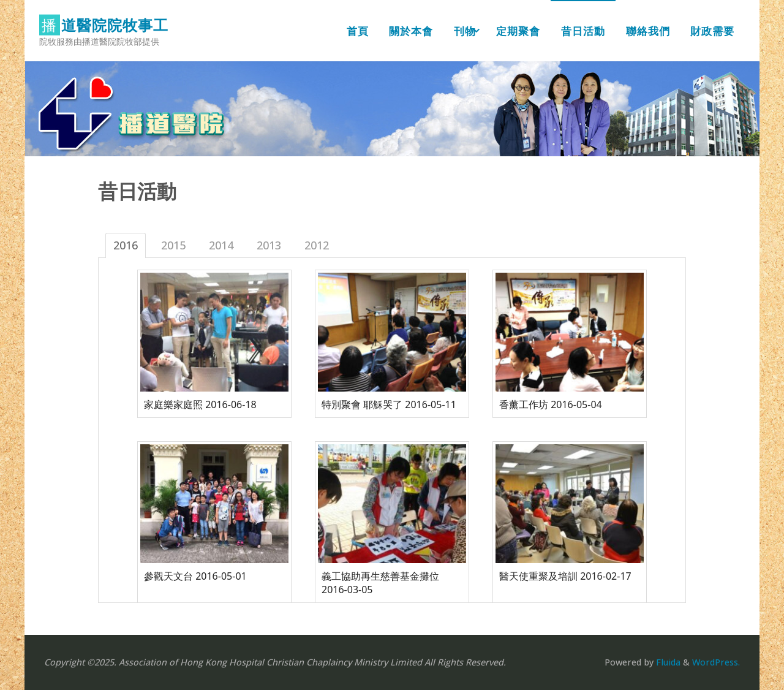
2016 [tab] (126, 245)
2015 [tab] (173, 245)
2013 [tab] (269, 245)
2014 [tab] (221, 245)
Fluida (667, 662)
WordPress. (716, 662)
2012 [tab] (317, 245)
